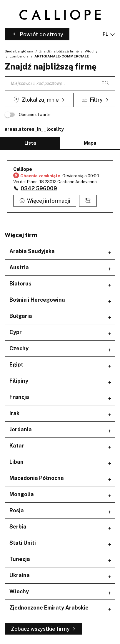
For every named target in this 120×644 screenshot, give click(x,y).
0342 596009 (39, 188)
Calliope (23, 169)
